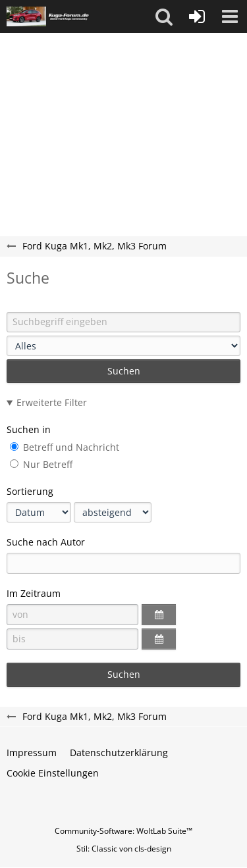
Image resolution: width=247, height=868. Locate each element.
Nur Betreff (41, 464)
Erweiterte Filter (52, 402)
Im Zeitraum (34, 593)
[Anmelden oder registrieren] (197, 16)
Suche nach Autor (46, 542)
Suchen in (29, 429)
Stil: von (124, 849)
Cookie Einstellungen (53, 773)
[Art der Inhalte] (123, 346)
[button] (164, 16)
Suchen (124, 371)
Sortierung (30, 491)
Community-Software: (123, 831)
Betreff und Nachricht (65, 447)
